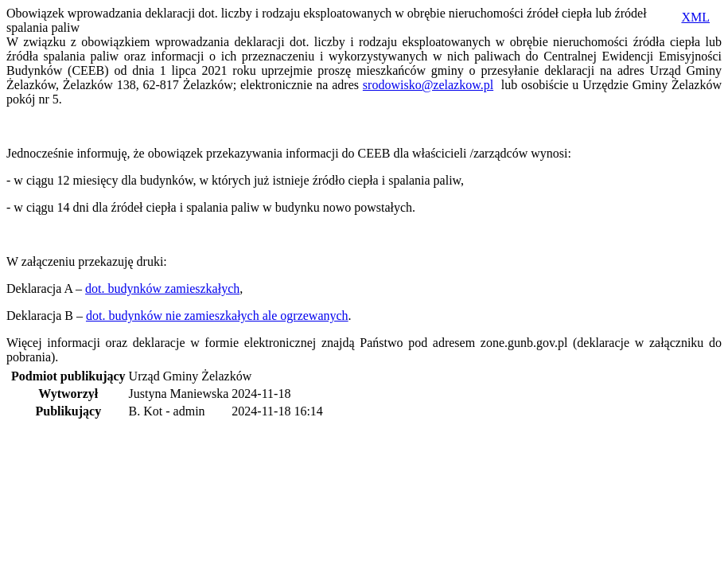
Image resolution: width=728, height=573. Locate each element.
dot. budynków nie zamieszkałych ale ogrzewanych (217, 316)
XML (695, 17)
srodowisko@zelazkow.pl (428, 85)
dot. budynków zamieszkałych (162, 288)
